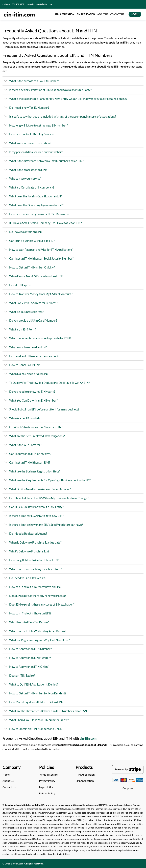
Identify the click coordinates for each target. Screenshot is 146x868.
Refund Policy (47, 793)
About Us (8, 781)
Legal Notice (46, 787)
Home (6, 774)
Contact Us (9, 787)
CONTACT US (117, 14)
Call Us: (13, 4)
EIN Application (85, 781)
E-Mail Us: (39, 4)
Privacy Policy (47, 781)
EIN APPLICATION (86, 14)
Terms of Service (48, 774)
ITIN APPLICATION (65, 14)
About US (103, 14)
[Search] (142, 4)
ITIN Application (85, 774)
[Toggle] (6, 81)
